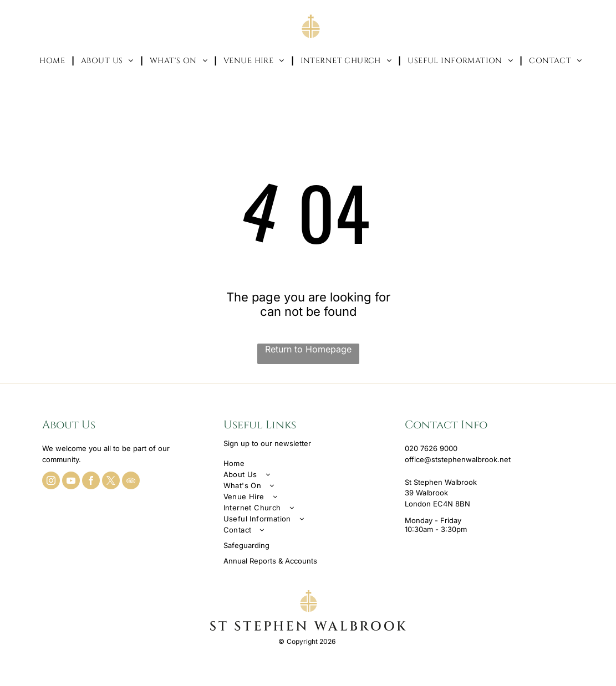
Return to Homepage (308, 349)
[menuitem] (54, 61)
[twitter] (111, 482)
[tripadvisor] (131, 482)
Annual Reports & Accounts (270, 561)
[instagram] (51, 482)
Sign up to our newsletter (267, 443)
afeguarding (249, 545)
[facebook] (91, 482)
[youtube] (71, 482)
